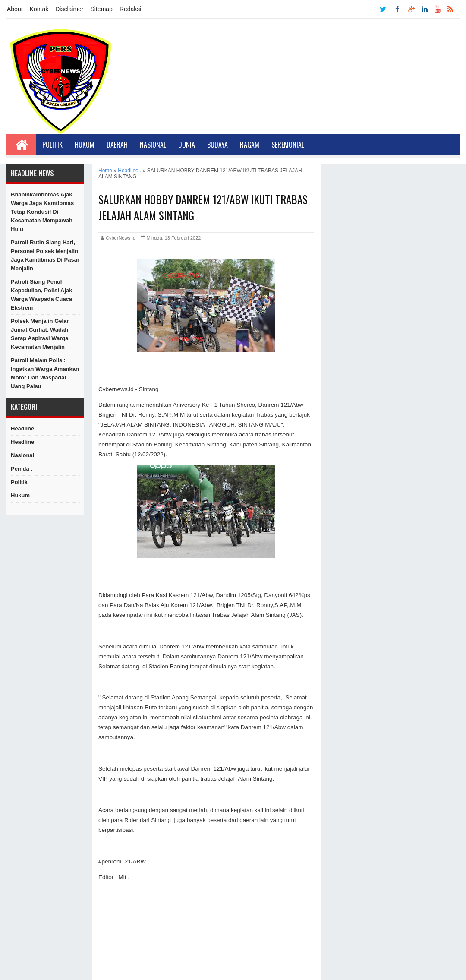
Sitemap (102, 9)
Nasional (153, 145)
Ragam (250, 145)
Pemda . (22, 469)
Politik (52, 145)
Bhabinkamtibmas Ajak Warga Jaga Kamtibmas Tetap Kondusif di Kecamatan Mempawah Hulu (42, 212)
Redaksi (131, 9)
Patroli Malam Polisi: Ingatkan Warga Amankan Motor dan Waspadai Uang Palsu (45, 373)
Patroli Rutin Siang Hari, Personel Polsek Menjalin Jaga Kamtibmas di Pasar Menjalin (45, 255)
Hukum (85, 145)
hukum (20, 495)
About (15, 9)
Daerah (117, 145)
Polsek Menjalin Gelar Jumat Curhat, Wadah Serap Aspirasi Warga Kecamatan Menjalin (40, 334)
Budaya (217, 145)
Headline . (24, 428)
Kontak (39, 9)
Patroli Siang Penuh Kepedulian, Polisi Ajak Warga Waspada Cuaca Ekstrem (42, 295)
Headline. (23, 442)
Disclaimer (69, 9)
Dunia (187, 145)
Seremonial (288, 145)
